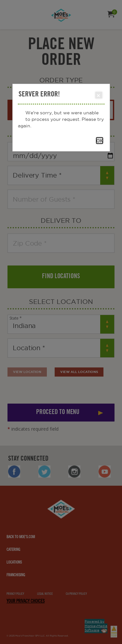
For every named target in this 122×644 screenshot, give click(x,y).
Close (98, 95)
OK (100, 141)
